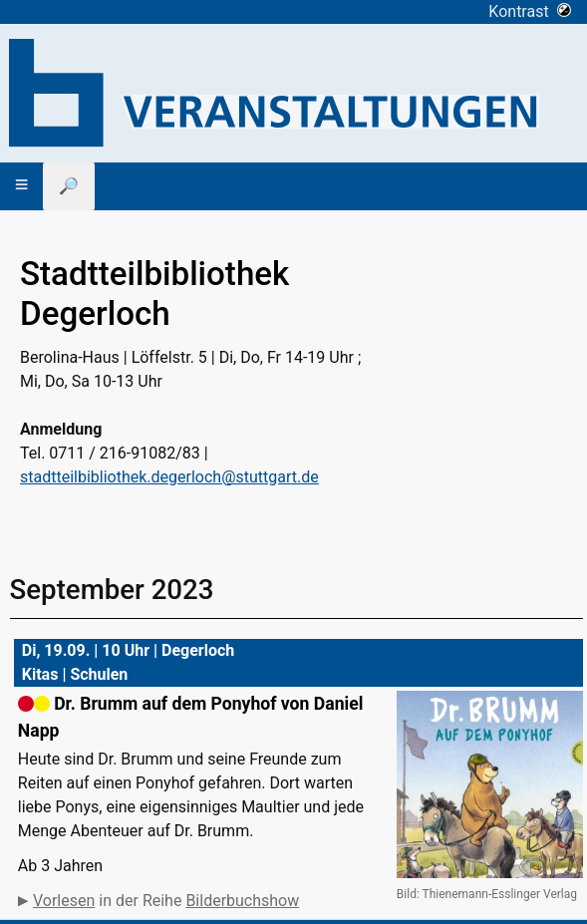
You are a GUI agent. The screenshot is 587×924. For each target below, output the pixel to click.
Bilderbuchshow (242, 901)
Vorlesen (64, 901)
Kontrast (530, 11)
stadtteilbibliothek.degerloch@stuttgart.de (169, 477)
